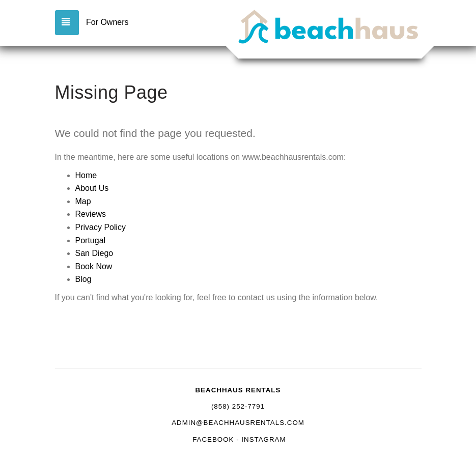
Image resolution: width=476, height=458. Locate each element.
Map (83, 201)
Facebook (213, 439)
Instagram (263, 439)
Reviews (91, 214)
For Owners (107, 22)
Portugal (91, 240)
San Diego (94, 253)
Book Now (94, 266)
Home (86, 175)
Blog (83, 279)
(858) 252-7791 (238, 406)
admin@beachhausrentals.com (238, 423)
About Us (92, 188)
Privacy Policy (101, 227)
